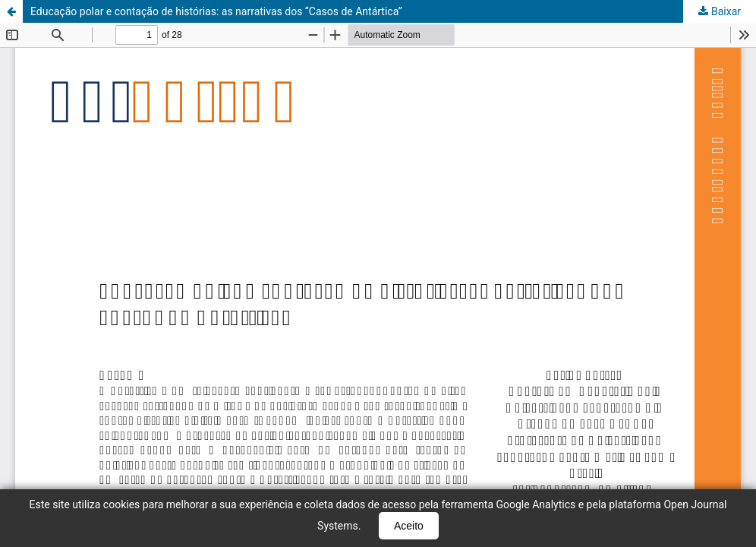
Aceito (409, 526)
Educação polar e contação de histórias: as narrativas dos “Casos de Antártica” (216, 11)
